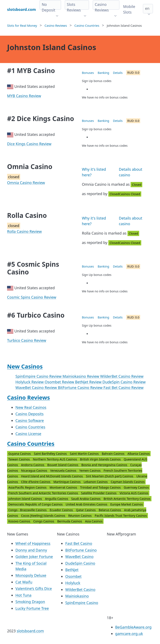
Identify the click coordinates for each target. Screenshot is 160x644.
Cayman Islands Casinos (128, 482)
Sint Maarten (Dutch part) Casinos (110, 476)
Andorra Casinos (33, 465)
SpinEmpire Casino (82, 603)
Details (118, 73)
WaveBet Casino (79, 557)
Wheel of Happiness (33, 543)
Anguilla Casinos (57, 499)
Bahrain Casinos (113, 454)
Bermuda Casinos (70, 521)
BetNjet (72, 570)
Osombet (73, 576)
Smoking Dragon (30, 602)
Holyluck (73, 583)
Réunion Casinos (80, 516)
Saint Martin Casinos (85, 454)
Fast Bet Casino (79, 543)
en (147, 8)
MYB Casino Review (24, 96)
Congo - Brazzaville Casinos (28, 510)
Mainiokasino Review (81, 376)
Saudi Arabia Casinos (86, 499)
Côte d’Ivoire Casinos (36, 482)
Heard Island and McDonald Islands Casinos (52, 476)
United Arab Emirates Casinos (87, 504)
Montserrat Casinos (64, 487)
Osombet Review (60, 382)
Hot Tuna (23, 595)
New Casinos (25, 366)
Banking (103, 73)
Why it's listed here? (94, 172)
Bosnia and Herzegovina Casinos (105, 465)
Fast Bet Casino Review (124, 388)
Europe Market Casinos (127, 504)
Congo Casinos (44, 521)
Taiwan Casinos (19, 459)
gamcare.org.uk (129, 634)
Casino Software (30, 420)
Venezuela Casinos (64, 470)
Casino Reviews (29, 397)
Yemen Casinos (90, 470)
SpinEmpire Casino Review (39, 376)
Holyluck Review (30, 382)
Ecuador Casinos (62, 510)
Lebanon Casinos (96, 482)
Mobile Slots (129, 9)
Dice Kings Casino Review (29, 144)
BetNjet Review (89, 382)
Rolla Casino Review (24, 231)
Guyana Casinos (20, 454)
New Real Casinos (31, 407)
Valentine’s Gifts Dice (34, 588)
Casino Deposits (29, 414)
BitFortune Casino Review (81, 388)
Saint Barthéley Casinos (51, 454)
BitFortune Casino (81, 550)
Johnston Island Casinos (26, 499)
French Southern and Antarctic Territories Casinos (44, 493)
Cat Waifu (24, 582)
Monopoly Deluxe (31, 575)
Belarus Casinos (110, 510)
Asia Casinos (94, 521)
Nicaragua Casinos (34, 470)
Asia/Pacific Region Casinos (28, 487)
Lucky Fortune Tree (32, 608)
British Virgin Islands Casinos (101, 459)
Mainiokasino (77, 596)
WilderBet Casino (80, 590)
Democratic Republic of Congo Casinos (36, 504)
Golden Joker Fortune (34, 557)
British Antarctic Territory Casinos (127, 499)
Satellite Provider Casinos (99, 493)
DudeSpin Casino (80, 563)
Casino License (28, 434)
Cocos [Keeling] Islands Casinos (44, 516)
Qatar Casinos (86, 510)
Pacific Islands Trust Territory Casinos (121, 516)
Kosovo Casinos (20, 521)
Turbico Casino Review (27, 340)
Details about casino (131, 172)
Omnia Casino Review (26, 183)
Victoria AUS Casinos (134, 493)
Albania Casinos (139, 454)
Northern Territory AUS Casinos (55, 459)
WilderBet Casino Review (122, 376)
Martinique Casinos (67, 482)
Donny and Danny (31, 550)
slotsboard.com (30, 631)
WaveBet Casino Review (37, 388)
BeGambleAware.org (133, 627)
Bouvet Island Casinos (63, 465)
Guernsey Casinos (136, 487)
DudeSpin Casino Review (124, 382)
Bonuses (88, 73)
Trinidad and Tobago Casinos (101, 487)
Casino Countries (30, 427)
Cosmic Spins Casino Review (32, 297)
